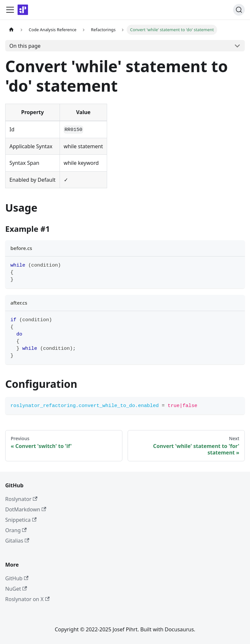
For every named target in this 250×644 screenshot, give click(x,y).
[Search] (239, 10)
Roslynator (21, 499)
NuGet (16, 589)
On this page (25, 46)
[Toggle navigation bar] (10, 10)
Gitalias (17, 541)
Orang (16, 530)
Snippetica (21, 520)
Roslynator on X (27, 599)
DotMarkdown (26, 509)
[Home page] (11, 30)
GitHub (17, 578)
